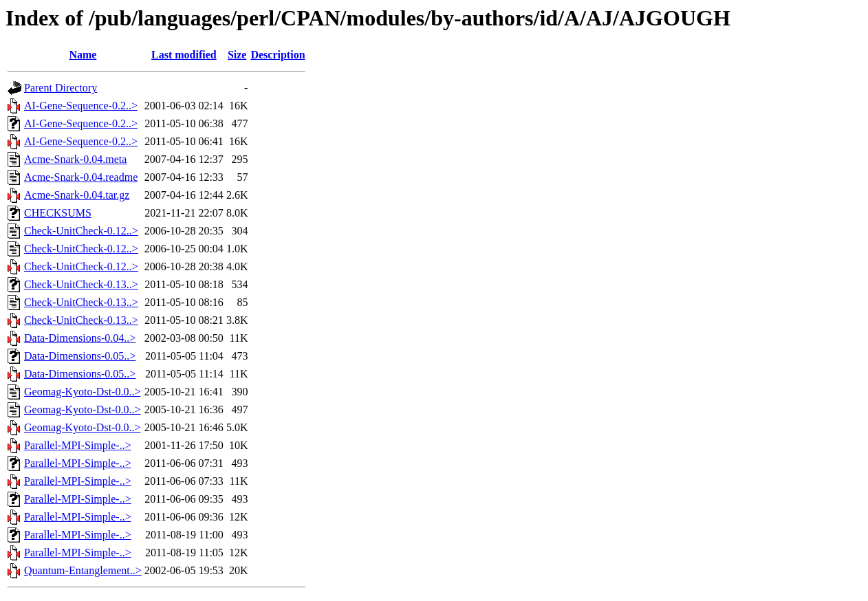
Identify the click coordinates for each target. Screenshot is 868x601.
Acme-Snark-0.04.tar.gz (77, 195)
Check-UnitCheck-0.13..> (81, 284)
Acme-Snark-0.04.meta (75, 159)
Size (237, 55)
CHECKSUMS (58, 213)
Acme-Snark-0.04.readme (81, 177)
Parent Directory (61, 88)
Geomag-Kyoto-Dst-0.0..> (82, 392)
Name (83, 55)
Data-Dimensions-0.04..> (80, 338)
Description (278, 55)
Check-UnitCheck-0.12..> (81, 231)
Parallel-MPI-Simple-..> (78, 445)
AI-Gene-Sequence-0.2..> (81, 106)
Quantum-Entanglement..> (83, 570)
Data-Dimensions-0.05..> (80, 356)
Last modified (184, 55)
